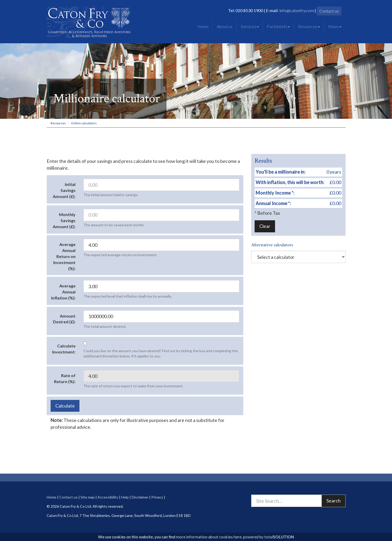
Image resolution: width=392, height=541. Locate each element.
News (335, 26)
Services (250, 26)
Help (125, 497)
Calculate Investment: (64, 349)
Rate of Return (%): (65, 378)
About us (225, 26)
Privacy (157, 497)
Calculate (65, 406)
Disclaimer (140, 497)
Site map (88, 497)
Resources (309, 26)
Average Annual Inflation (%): (63, 292)
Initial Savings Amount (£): (64, 190)
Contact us (329, 11)
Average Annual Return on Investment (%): (64, 256)
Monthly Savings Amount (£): (64, 220)
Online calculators (84, 123)
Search (334, 501)
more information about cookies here (209, 537)
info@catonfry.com (297, 10)
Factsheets (278, 26)
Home (203, 26)
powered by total (269, 537)
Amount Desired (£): (64, 319)
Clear (265, 226)
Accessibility (108, 497)
